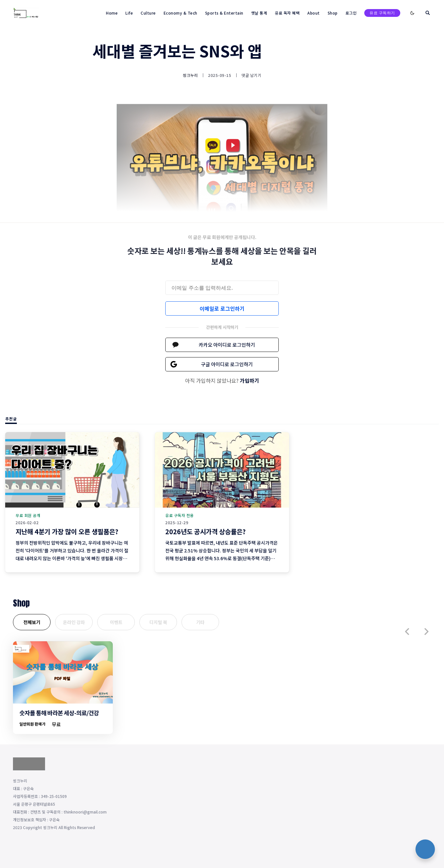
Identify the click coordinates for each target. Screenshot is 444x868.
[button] (407, 632)
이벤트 (116, 622)
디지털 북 (158, 622)
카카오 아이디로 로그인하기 (227, 345)
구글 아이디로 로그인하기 (227, 364)
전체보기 (32, 622)
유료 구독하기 (382, 13)
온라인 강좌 (74, 622)
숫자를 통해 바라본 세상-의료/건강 (59, 713)
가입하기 (250, 380)
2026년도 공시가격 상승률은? (205, 531)
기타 (200, 622)
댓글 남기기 (251, 75)
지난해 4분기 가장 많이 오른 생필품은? (67, 531)
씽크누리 (190, 75)
